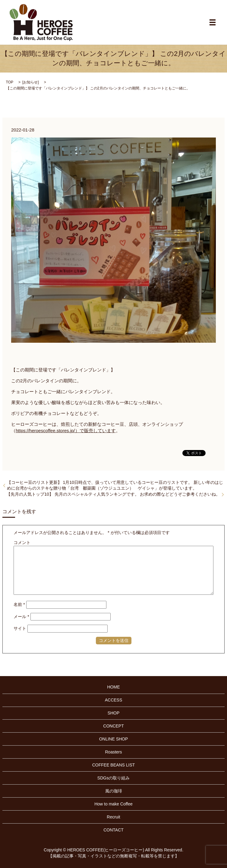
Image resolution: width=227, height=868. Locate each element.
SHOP (114, 713)
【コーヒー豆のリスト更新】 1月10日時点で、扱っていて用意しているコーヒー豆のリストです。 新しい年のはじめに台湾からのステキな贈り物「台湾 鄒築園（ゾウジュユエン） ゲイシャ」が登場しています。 (115, 485)
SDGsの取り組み (113, 778)
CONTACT (113, 830)
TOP (10, 82)
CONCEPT (113, 726)
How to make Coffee (113, 804)
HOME (114, 687)
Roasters (113, 752)
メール (21, 617)
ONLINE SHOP (114, 739)
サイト (20, 628)
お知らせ (30, 82)
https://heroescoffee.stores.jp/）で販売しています (66, 431)
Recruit (113, 817)
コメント (22, 542)
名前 (19, 604)
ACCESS (114, 700)
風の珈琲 (114, 791)
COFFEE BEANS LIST (114, 765)
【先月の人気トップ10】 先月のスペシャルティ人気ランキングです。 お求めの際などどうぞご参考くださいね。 (113, 494)
